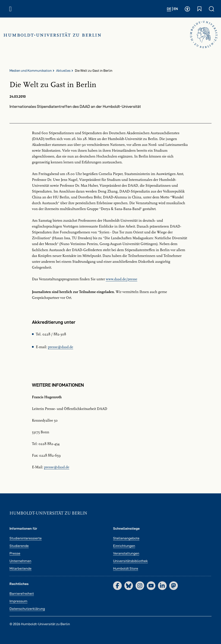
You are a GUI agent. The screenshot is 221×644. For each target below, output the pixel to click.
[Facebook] (117, 586)
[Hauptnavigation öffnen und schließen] (10, 9)
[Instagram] (140, 586)
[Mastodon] (174, 586)
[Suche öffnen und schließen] (212, 9)
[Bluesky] (129, 586)
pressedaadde (61, 347)
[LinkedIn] (162, 586)
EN (176, 9)
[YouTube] (151, 586)
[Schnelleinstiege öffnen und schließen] (199, 9)
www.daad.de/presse (122, 279)
